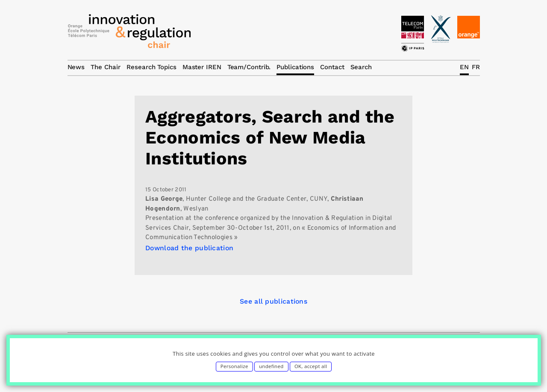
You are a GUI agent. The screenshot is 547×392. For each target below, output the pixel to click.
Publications (295, 67)
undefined (271, 366)
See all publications (273, 301)
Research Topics (151, 67)
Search (361, 67)
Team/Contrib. (249, 67)
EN (464, 67)
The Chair (106, 67)
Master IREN (202, 67)
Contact (332, 67)
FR (476, 67)
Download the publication (189, 248)
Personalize (234, 366)
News (76, 67)
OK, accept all (311, 366)
